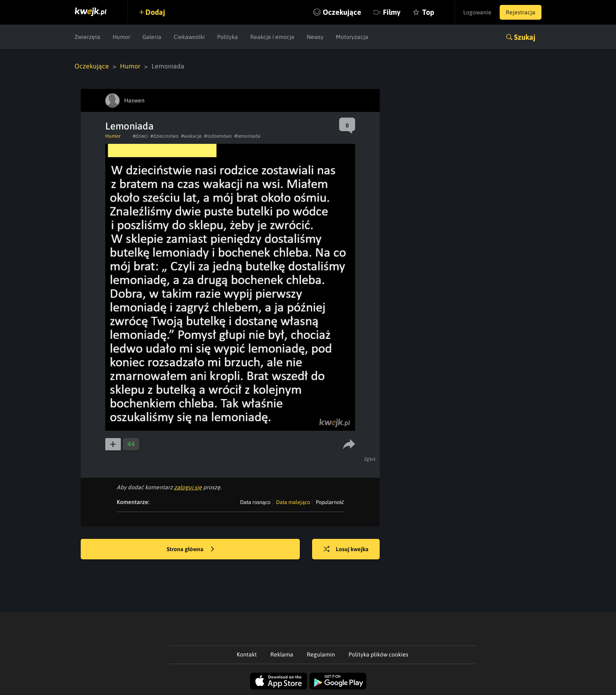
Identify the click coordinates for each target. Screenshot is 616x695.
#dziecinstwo (164, 136)
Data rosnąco (255, 502)
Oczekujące (342, 12)
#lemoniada (247, 136)
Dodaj (155, 12)
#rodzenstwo (218, 136)
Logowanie (477, 12)
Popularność (330, 502)
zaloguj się (188, 487)
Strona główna (190, 550)
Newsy (315, 37)
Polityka (228, 37)
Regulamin (321, 654)
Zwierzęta (87, 37)
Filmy (392, 12)
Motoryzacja (352, 37)
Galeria (152, 37)
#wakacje (191, 136)
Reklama (282, 654)
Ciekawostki (189, 37)
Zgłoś (370, 459)
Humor (121, 37)
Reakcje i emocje (272, 37)
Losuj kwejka (346, 550)
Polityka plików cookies (378, 654)
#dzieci (140, 136)
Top (428, 12)
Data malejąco (293, 502)
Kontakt (247, 654)
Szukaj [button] (525, 37)
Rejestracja (521, 12)
